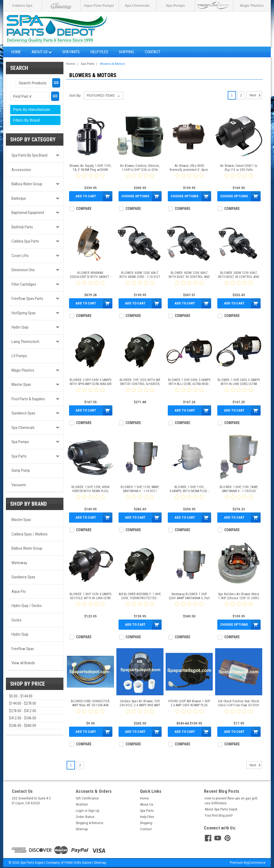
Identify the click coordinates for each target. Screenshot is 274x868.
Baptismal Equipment (28, 213)
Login (80, 811)
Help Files (99, 52)
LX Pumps (19, 356)
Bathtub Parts (22, 227)
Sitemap (82, 829)
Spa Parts (71, 52)
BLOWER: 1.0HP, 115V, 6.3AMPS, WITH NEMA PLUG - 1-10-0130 (189, 489)
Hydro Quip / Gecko (27, 606)
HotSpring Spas (24, 313)
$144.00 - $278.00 (23, 703)
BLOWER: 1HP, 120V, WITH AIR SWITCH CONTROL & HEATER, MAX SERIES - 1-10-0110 (140, 382)
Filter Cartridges (24, 284)
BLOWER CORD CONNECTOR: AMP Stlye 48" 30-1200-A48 (91, 703)
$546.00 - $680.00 (23, 726)
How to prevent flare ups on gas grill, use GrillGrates (231, 801)
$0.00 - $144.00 (21, 696)
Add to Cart (86, 196)
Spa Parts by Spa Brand (29, 155)
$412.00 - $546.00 (23, 718)
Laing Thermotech (25, 342)
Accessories (21, 170)
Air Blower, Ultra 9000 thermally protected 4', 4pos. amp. (189, 168)
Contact (153, 52)
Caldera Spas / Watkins (30, 534)
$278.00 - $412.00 (23, 711)
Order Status (85, 817)
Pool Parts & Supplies (28, 399)
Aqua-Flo (19, 591)
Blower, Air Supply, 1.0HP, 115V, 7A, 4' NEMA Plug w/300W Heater (90, 168)
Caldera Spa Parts (25, 241)
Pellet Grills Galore (78, 863)
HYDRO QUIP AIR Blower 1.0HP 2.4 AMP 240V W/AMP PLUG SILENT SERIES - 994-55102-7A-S (189, 703)
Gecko (17, 620)
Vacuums (19, 485)
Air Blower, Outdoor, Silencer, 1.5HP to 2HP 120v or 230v (140, 168)
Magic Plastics (252, 5)
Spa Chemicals (137, 5)
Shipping (126, 52)
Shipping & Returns (90, 823)
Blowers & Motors (113, 64)
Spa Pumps (175, 5)
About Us (42, 52)
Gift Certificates (87, 798)
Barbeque (19, 198)
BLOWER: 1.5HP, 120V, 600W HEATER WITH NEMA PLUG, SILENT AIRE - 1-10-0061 (90, 489)
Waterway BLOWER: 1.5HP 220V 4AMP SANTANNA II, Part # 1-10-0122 (189, 596)
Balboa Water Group (27, 184)
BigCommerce (255, 863)
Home (16, 52)
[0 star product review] (90, 179)
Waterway (19, 563)
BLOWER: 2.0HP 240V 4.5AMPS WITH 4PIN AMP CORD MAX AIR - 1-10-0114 (91, 382)
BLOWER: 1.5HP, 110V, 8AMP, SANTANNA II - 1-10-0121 (140, 489)
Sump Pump (21, 470)
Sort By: (75, 95)
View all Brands (23, 663)
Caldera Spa (22, 5)
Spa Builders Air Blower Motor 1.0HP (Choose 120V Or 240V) (239, 596)
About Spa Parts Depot (221, 809)
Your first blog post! (219, 816)
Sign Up (94, 811)
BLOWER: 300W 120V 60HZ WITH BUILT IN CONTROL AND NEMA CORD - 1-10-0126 (239, 275)
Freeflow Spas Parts (27, 299)
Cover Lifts (20, 256)
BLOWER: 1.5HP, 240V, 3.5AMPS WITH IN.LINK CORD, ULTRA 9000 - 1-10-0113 (239, 382)
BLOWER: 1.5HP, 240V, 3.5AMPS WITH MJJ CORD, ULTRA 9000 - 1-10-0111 (189, 382)
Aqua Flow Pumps (99, 5)
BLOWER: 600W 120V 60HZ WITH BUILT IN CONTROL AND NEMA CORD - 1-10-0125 (189, 275)
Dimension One (23, 270)
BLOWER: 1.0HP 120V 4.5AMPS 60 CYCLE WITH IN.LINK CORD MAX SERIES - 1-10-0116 (91, 596)
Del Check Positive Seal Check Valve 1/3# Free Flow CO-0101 (239, 703)
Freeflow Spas (23, 649)
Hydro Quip (20, 327)
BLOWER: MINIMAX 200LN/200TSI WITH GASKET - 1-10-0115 (90, 275)
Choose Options (135, 196)
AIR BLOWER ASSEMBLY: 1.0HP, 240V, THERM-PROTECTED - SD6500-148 (140, 596)
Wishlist (82, 805)
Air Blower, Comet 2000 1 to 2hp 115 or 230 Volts (239, 168)
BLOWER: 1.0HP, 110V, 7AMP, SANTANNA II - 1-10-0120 (239, 489)
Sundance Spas (23, 413)
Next (256, 95)
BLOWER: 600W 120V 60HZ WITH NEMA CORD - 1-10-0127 (140, 275)
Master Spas (21, 384)
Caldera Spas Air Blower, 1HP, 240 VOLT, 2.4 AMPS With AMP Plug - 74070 (140, 703)
